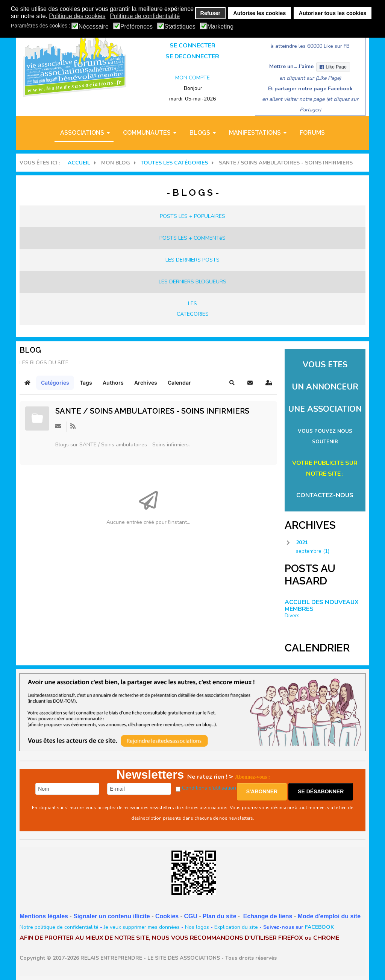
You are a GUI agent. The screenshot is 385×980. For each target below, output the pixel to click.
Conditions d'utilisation (209, 788)
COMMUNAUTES (147, 133)
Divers (292, 616)
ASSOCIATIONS (82, 133)
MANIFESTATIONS (255, 133)
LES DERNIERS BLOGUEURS (192, 282)
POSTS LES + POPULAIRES (192, 216)
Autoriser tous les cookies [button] (333, 13)
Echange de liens (268, 916)
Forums (312, 133)
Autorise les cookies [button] (259, 13)
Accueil (79, 163)
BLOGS (200, 133)
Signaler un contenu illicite (112, 916)
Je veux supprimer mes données (142, 927)
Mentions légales (44, 916)
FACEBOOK (319, 927)
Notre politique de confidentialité (59, 927)
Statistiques (180, 27)
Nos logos (197, 927)
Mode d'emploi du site (329, 916)
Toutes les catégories (174, 163)
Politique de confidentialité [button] (145, 16)
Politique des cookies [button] (77, 16)
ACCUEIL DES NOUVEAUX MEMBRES (322, 606)
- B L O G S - (193, 192)
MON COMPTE (192, 78)
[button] (232, 383)
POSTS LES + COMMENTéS (192, 238)
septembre (313, 551)
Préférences (136, 27)
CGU (191, 916)
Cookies (167, 916)
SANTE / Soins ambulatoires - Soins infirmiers (152, 411)
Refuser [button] (211, 13)
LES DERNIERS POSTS (192, 260)
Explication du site (236, 927)
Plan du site (220, 916)
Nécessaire (94, 27)
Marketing (220, 27)
